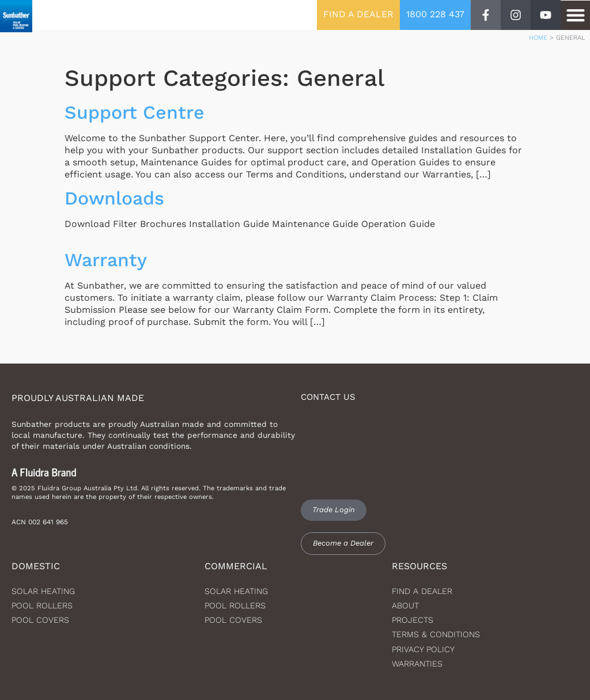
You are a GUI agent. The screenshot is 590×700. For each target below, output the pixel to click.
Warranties (417, 664)
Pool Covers (40, 620)
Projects (413, 620)
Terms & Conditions (436, 634)
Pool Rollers (42, 606)
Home (538, 38)
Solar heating (43, 591)
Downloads (114, 198)
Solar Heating (236, 591)
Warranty (106, 260)
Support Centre (135, 112)
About (405, 606)
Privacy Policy (423, 649)
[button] (575, 15)
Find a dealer (422, 591)
